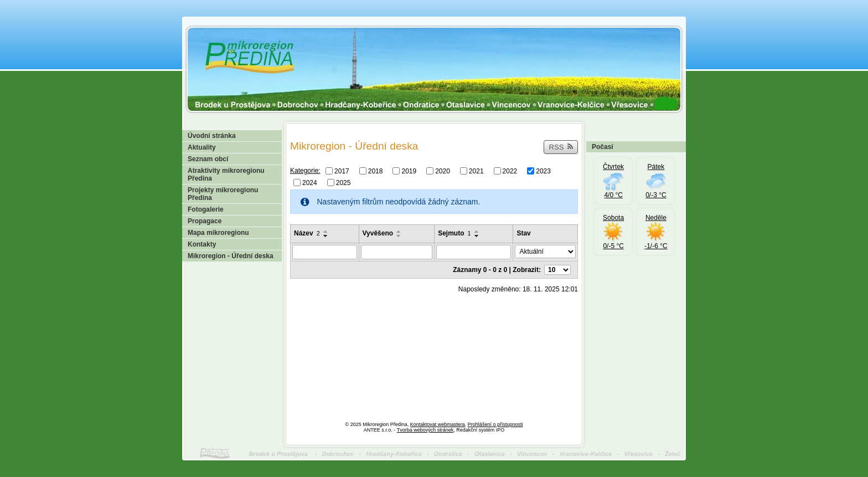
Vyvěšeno (378, 233)
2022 (510, 171)
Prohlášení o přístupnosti (495, 424)
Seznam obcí (208, 159)
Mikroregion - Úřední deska (231, 256)
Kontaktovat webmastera (438, 424)
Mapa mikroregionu (218, 233)
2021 (476, 171)
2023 (543, 171)
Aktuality (202, 147)
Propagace (205, 221)
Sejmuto (454, 233)
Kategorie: (305, 171)
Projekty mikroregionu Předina (223, 194)
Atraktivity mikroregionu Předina (226, 175)
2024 (310, 182)
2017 (342, 171)
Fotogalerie (206, 209)
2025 (343, 182)
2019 (409, 171)
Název (307, 233)
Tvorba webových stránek (425, 430)
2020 (443, 171)
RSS (561, 147)
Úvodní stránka (212, 136)
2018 (376, 171)
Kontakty (202, 244)
